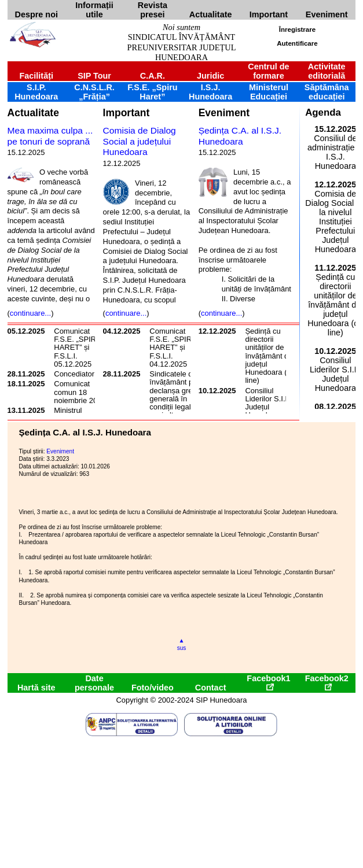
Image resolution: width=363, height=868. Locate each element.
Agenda (323, 112)
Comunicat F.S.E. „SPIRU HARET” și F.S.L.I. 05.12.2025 (78, 348)
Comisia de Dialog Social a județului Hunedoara (140, 141)
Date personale (94, 683)
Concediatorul (77, 374)
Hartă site (36, 688)
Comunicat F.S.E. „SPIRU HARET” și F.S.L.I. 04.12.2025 (173, 348)
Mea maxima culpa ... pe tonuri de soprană (50, 136)
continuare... (30, 313)
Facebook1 (268, 682)
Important (126, 113)
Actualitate (33, 113)
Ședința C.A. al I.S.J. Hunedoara (240, 136)
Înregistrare (297, 29)
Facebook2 (327, 682)
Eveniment (224, 113)
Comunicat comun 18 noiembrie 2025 (80, 392)
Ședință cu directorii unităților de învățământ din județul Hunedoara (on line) (270, 356)
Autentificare (297, 43)
